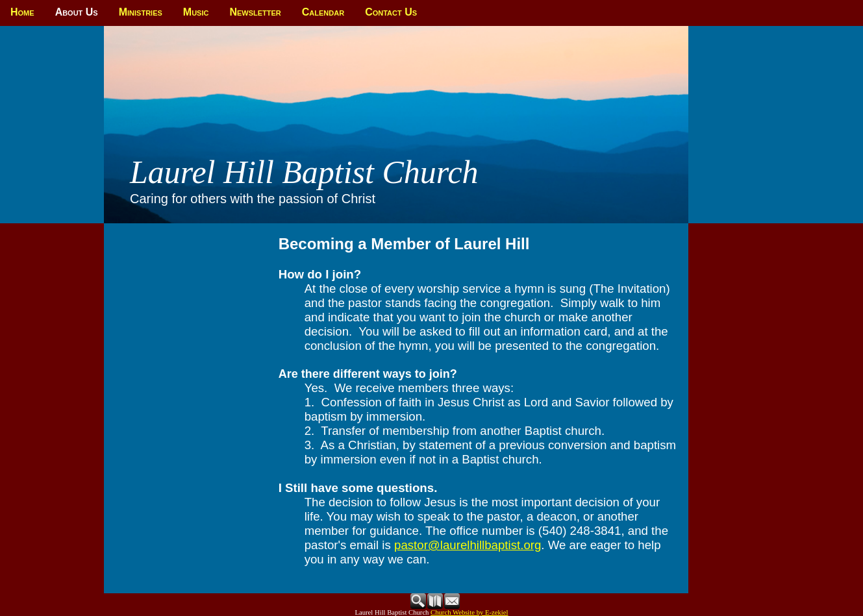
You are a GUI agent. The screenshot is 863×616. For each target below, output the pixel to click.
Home (22, 12)
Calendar (323, 12)
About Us (77, 12)
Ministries (141, 12)
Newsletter (255, 12)
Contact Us (391, 12)
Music (196, 12)
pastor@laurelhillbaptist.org (468, 545)
